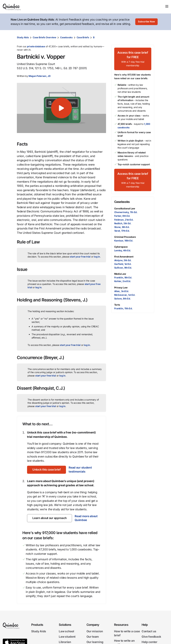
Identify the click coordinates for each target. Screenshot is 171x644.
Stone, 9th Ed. (122, 227)
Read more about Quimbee (86, 518)
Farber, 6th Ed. (122, 216)
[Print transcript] (151, 37)
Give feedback (151, 637)
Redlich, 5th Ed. (123, 223)
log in (97, 257)
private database (36, 46)
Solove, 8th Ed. (123, 299)
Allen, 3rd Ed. (122, 291)
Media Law (120, 274)
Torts (117, 305)
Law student (67, 637)
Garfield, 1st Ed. (123, 264)
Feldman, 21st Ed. (124, 220)
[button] (61, 108)
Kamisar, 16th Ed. (124, 241)
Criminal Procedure (125, 237)
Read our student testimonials (80, 470)
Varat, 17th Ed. (122, 231)
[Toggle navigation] (167, 6)
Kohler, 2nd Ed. (123, 281)
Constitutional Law (125, 208)
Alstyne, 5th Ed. (123, 260)
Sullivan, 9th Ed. (123, 268)
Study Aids (23, 37)
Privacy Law (121, 287)
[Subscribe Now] (146, 22)
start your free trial (80, 257)
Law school (66, 631)
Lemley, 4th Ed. (123, 250)
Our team (93, 637)
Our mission (95, 631)
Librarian (65, 642)
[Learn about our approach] (50, 518)
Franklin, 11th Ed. (123, 308)
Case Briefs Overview (44, 37)
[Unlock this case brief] (47, 470)
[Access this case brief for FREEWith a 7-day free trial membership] (133, 59)
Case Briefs (83, 37)
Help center (149, 642)
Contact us (149, 631)
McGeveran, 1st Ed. (125, 295)
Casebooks (66, 37)
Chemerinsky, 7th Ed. (126, 212)
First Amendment (124, 257)
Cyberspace (121, 247)
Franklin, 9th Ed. (123, 277)
